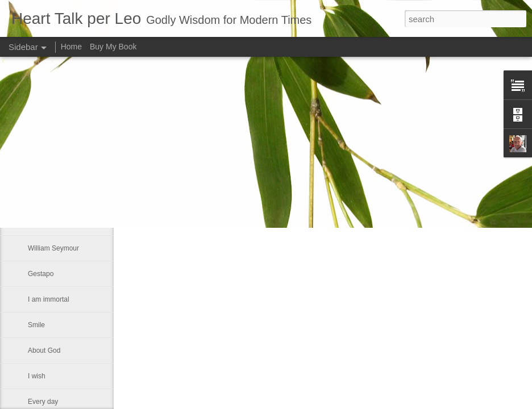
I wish (37, 376)
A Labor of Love (52, 197)
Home (71, 47)
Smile (36, 325)
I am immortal (49, 299)
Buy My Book (113, 47)
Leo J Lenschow (361, 137)
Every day (43, 402)
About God (44, 350)
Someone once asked (61, 172)
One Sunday (47, 223)
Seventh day (47, 146)
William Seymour (53, 248)
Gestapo (41, 274)
